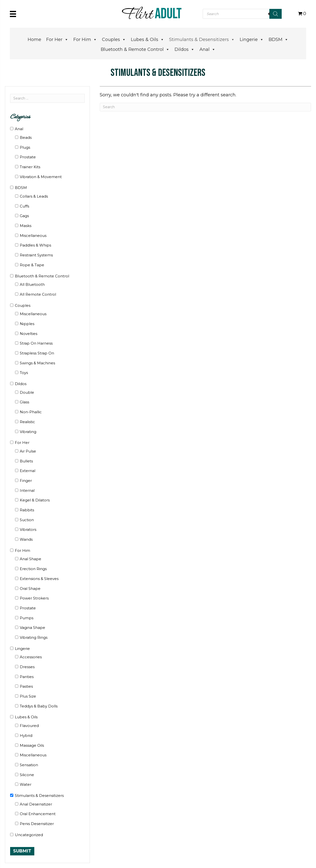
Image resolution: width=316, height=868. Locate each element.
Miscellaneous (33, 236)
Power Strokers (34, 598)
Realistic (27, 422)
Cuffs (24, 206)
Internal (27, 490)
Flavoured (29, 726)
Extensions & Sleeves (39, 579)
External (28, 471)
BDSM (278, 40)
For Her (57, 40)
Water (26, 784)
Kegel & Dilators (35, 500)
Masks (26, 226)
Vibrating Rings (34, 637)
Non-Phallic (31, 412)
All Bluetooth (32, 284)
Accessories (31, 657)
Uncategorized (29, 835)
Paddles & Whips (35, 245)
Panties (27, 677)
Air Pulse (28, 451)
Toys (24, 373)
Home (34, 40)
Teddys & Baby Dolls (39, 706)
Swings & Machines (37, 363)
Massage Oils (32, 745)
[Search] (276, 14)
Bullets (26, 461)
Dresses (27, 667)
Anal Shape (30, 559)
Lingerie (252, 40)
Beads (26, 137)
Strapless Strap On (37, 353)
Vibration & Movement (41, 177)
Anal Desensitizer (36, 804)
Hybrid (26, 735)
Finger (26, 481)
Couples (114, 40)
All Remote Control (38, 294)
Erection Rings (33, 569)
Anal (207, 49)
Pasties (26, 686)
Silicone (27, 775)
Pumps (27, 618)
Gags (24, 216)
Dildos (185, 49)
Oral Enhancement (38, 814)
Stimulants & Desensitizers (202, 40)
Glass (24, 402)
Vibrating (28, 432)
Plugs (25, 147)
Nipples (27, 324)
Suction (27, 520)
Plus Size (28, 696)
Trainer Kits (30, 167)
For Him (85, 40)
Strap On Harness (36, 343)
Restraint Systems (36, 255)
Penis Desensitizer (37, 824)
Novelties (29, 334)
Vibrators (28, 529)
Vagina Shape (32, 628)
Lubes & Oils (148, 40)
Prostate (28, 157)
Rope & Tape (32, 265)
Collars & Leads (34, 196)
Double (27, 392)
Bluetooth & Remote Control (135, 49)
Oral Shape (30, 589)
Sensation (29, 765)
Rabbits (27, 510)
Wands (26, 539)
